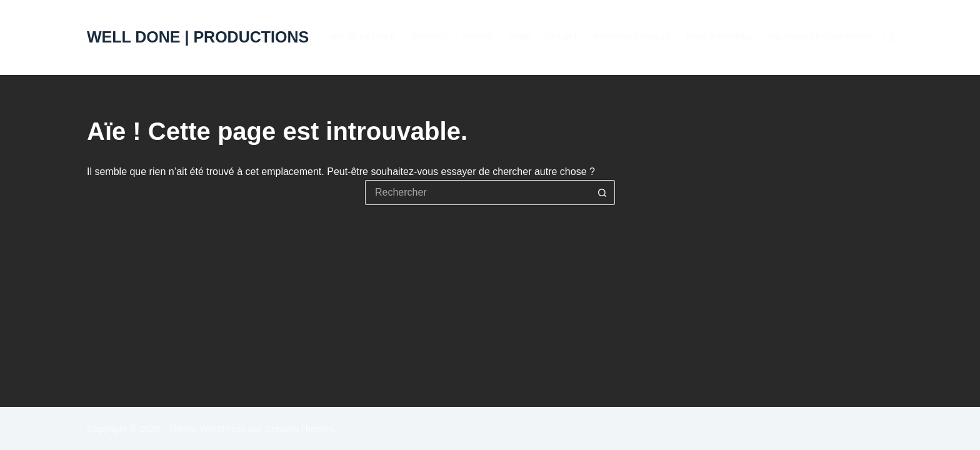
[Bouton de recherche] (602, 192)
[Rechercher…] (477, 192)
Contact (429, 37)
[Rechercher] (888, 38)
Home (519, 37)
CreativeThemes (299, 428)
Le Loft (562, 37)
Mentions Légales (632, 37)
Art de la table (362, 37)
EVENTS (477, 37)
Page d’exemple (719, 37)
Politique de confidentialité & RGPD (845, 37)
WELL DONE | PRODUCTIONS (198, 37)
